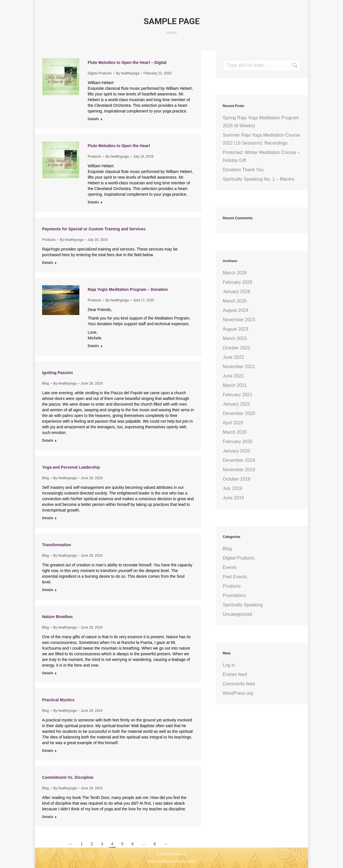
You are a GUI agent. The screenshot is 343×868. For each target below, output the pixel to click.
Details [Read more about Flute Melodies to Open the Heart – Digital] (93, 119)
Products (95, 157)
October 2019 (236, 479)
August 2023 (235, 329)
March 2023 (235, 338)
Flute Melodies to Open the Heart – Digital (127, 62)
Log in (229, 665)
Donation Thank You (243, 170)
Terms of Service (159, 861)
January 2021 (236, 404)
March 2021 (235, 385)
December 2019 (239, 460)
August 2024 (235, 310)
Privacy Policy (186, 861)
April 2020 (233, 423)
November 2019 (239, 470)
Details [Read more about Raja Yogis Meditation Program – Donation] (93, 346)
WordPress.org (238, 693)
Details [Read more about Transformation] (48, 590)
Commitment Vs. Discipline (68, 777)
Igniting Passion (57, 373)
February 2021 (237, 395)
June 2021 (233, 376)
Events (230, 567)
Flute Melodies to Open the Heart (119, 146)
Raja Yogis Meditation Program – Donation (128, 289)
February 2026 (237, 282)
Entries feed (235, 674)
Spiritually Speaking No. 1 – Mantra (258, 179)
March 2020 (235, 432)
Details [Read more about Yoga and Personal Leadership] (48, 518)
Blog (46, 383)
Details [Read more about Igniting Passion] (48, 441)
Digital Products (100, 73)
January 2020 (236, 451)
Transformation (57, 545)
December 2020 (239, 413)
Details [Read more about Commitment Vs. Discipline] (48, 817)
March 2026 (235, 273)
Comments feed (239, 684)
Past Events (235, 577)
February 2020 (237, 442)
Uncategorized (237, 614)
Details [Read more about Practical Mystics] (48, 751)
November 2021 (239, 367)
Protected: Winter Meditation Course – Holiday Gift (261, 156)
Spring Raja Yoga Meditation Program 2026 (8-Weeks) (261, 122)
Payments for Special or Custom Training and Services (94, 229)
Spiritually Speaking (243, 605)
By (128, 73)
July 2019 (233, 488)
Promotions (234, 595)
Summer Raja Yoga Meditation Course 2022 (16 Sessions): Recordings (261, 139)
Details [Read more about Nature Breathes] (48, 673)
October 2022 (236, 348)
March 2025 (235, 301)
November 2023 (239, 320)
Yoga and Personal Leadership (71, 467)
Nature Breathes (57, 617)
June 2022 (233, 357)
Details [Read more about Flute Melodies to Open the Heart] (93, 202)
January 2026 (236, 292)
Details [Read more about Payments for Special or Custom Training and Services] (48, 263)
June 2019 (233, 498)
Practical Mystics (58, 700)
